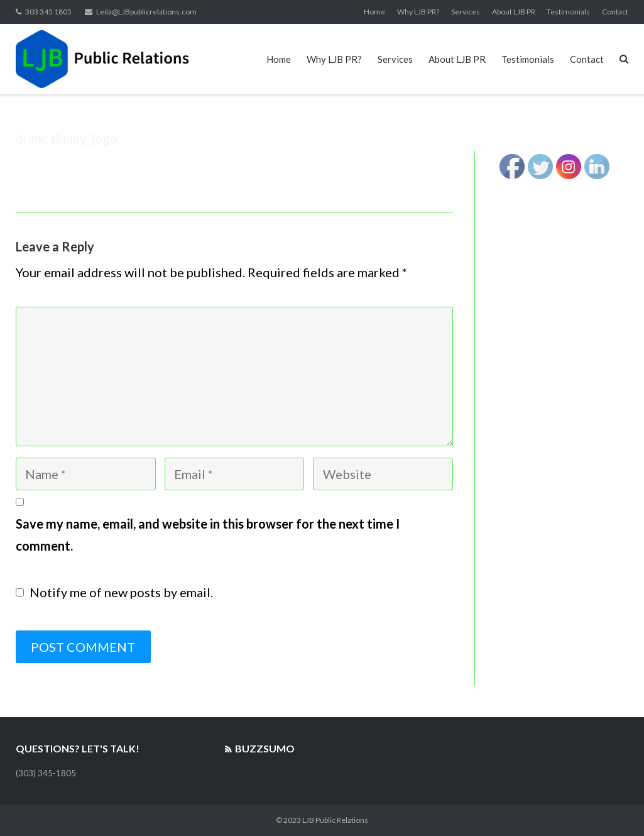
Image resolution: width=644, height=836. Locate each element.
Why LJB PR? (418, 12)
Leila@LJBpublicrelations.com (146, 12)
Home (374, 12)
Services (466, 12)
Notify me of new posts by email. (121, 592)
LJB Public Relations (335, 820)
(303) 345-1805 (46, 773)
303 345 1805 (48, 12)
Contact (615, 12)
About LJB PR (514, 12)
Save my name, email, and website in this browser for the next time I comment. (208, 535)
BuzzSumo (265, 748)
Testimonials (568, 12)
